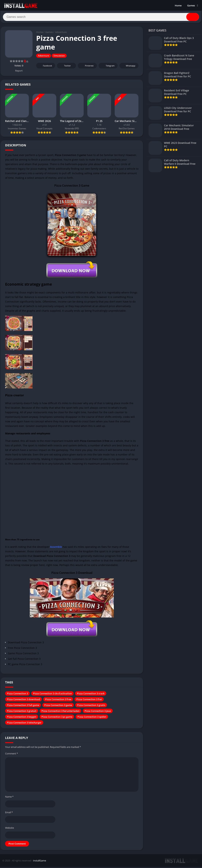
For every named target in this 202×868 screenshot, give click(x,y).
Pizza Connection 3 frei (89, 701)
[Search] (101, 18)
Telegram (108, 67)
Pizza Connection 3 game (58, 707)
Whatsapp (128, 67)
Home (178, 5)
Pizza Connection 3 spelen (92, 718)
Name (9, 798)
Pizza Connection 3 (17, 695)
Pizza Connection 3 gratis (91, 707)
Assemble (56, 548)
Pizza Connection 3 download (23, 701)
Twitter (65, 67)
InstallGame (40, 862)
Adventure (61, 34)
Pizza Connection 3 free (58, 701)
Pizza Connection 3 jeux (98, 713)
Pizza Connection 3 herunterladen (60, 713)
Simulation (59, 57)
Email (9, 814)
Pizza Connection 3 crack (91, 695)
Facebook (45, 67)
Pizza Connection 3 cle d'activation (52, 695)
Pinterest (87, 67)
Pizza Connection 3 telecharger (24, 724)
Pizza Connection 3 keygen (22, 718)
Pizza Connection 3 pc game (57, 718)
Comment (12, 755)
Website (9, 829)
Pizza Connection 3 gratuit (22, 713)
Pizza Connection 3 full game (23, 707)
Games (191, 5)
